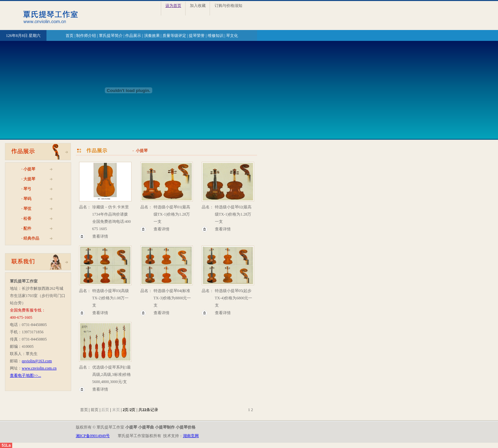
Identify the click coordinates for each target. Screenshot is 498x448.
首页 (70, 36)
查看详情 (100, 236)
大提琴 (29, 179)
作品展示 (133, 36)
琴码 (27, 199)
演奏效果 (152, 36)
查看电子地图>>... (26, 375)
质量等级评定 (174, 36)
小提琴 (29, 169)
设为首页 (173, 6)
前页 (95, 410)
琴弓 (27, 189)
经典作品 (31, 238)
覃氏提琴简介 (111, 36)
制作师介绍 (86, 36)
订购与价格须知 (228, 6)
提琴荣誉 (197, 36)
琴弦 (27, 209)
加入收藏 (198, 6)
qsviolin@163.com (37, 361)
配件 (27, 228)
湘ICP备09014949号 (93, 436)
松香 (27, 219)
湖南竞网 (191, 436)
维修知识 (216, 36)
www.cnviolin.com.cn (39, 368)
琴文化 (232, 36)
